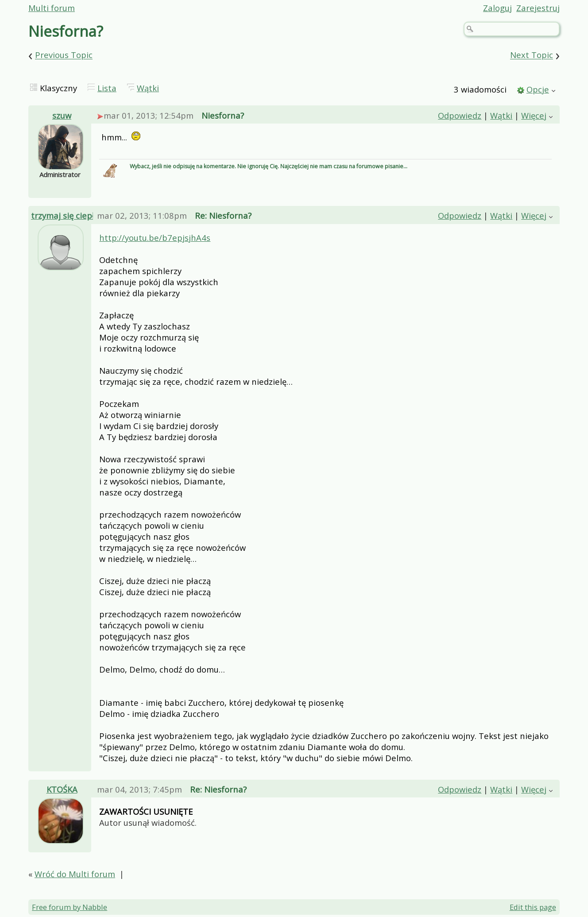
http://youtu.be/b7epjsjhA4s (155, 238)
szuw (62, 115)
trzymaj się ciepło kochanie (84, 215)
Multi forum (52, 8)
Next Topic (532, 55)
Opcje (538, 89)
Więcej (534, 115)
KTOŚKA (62, 789)
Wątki (148, 88)
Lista (107, 88)
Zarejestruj (538, 8)
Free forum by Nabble (70, 907)
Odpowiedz (460, 115)
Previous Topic (64, 55)
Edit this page (533, 907)
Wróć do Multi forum (75, 874)
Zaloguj (497, 8)
